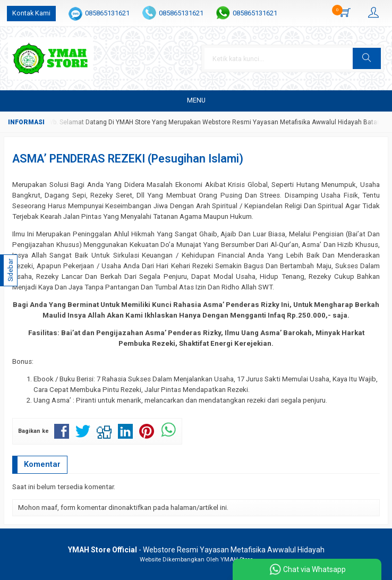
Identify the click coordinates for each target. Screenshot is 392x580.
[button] (367, 58)
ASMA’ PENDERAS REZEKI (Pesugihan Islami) (128, 159)
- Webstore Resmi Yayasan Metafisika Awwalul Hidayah (196, 550)
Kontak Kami (31, 13)
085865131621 (107, 13)
